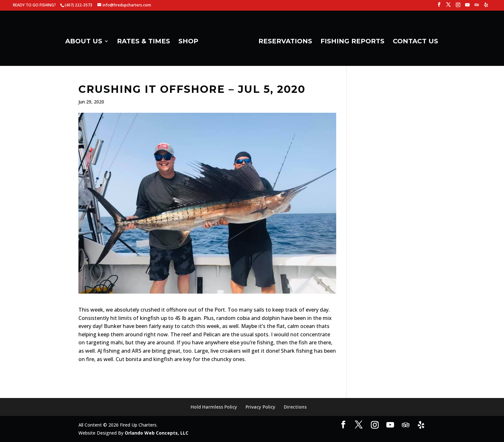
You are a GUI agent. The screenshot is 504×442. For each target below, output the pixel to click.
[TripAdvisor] (477, 7)
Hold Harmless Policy (214, 407)
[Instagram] (458, 7)
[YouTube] (467, 7)
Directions (295, 407)
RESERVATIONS (285, 42)
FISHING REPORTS (352, 42)
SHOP (188, 42)
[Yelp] (486, 7)
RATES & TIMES (144, 42)
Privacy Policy (261, 407)
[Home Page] (228, 44)
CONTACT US (415, 42)
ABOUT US (84, 42)
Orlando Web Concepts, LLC (157, 433)
